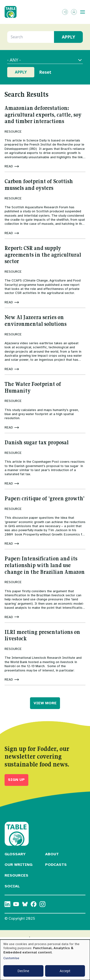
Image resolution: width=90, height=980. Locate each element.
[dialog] (45, 960)
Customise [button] (11, 958)
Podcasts (56, 865)
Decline (23, 971)
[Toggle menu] (83, 12)
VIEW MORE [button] (45, 703)
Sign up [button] (16, 780)
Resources (16, 875)
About (52, 854)
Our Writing (18, 865)
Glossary (15, 854)
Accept (65, 971)
